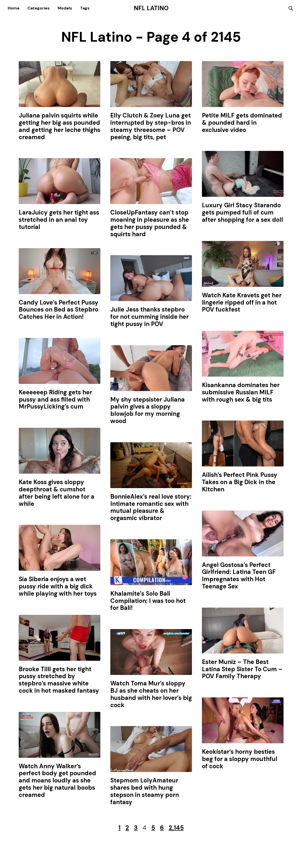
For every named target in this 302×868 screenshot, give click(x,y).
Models (65, 8)
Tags (85, 8)
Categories (39, 8)
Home (14, 8)
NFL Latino (151, 8)
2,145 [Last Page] (176, 828)
